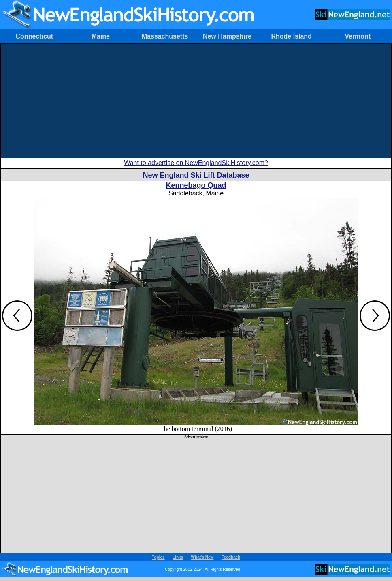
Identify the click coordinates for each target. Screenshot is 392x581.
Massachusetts (165, 36)
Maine (101, 36)
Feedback (231, 557)
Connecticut (34, 36)
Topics (158, 557)
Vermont (358, 36)
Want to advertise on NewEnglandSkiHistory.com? (196, 163)
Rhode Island (291, 36)
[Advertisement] (196, 101)
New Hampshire (227, 36)
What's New (202, 557)
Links (178, 557)
